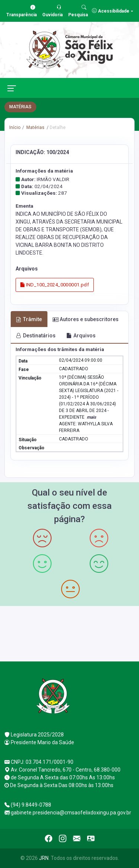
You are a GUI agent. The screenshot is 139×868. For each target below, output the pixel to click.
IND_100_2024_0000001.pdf (55, 285)
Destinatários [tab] (36, 336)
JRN (44, 858)
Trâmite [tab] (29, 319)
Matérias (35, 127)
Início (15, 127)
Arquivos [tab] (81, 336)
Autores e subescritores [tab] (86, 319)
